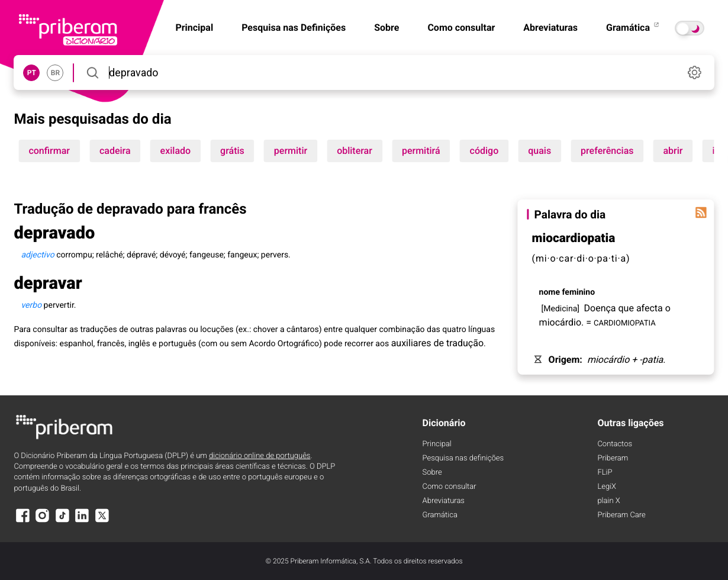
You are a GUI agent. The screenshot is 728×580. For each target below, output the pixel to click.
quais (539, 151)
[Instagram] (43, 521)
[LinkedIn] (82, 521)
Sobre (386, 28)
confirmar (49, 151)
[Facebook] (22, 521)
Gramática (633, 28)
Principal (437, 444)
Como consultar (461, 28)
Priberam (613, 458)
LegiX (607, 487)
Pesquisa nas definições (463, 458)
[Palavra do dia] (701, 212)
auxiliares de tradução (437, 343)
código (484, 151)
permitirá (421, 151)
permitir (291, 151)
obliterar (355, 151)
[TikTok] (62, 521)
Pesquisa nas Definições (294, 28)
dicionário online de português (260, 456)
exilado (176, 151)
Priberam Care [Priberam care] (621, 515)
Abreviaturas (550, 28)
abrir (673, 151)
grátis (232, 151)
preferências (607, 151)
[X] (102, 521)
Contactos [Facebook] (615, 444)
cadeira (115, 151)
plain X (608, 501)
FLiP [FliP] (605, 473)
